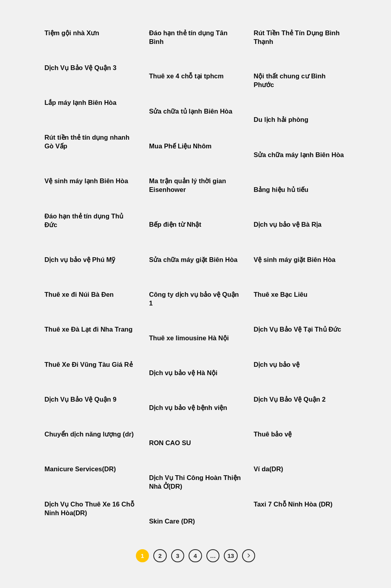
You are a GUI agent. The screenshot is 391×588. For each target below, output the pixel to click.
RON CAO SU (170, 443)
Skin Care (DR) (172, 521)
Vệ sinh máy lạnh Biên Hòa (86, 181)
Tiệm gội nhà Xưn (72, 33)
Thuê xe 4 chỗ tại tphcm (186, 76)
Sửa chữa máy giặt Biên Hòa (194, 260)
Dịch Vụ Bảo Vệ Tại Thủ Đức (297, 329)
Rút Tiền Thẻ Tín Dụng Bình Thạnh (297, 37)
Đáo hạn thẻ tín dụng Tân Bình (188, 37)
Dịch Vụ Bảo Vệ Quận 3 (80, 68)
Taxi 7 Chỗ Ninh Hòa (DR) (293, 504)
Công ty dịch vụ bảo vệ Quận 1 (194, 299)
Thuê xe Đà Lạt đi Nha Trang (88, 329)
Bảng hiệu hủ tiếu (281, 190)
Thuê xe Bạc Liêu (280, 295)
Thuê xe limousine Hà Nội (189, 338)
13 (231, 556)
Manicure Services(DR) (80, 469)
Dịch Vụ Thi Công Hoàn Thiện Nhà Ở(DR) (195, 482)
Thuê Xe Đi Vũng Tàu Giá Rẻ (88, 365)
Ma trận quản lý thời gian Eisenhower (187, 185)
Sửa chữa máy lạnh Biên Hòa (299, 155)
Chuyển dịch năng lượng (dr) (89, 434)
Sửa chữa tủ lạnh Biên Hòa (191, 111)
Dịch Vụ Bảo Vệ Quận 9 (80, 399)
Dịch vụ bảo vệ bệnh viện (188, 408)
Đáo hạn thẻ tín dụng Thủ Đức (84, 221)
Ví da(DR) (268, 469)
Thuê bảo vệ (273, 434)
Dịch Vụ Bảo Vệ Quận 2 (290, 399)
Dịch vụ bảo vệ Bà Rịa (287, 225)
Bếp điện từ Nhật (175, 225)
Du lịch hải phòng (281, 120)
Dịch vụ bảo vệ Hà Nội (183, 373)
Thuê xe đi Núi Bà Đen (79, 295)
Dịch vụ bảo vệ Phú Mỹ (80, 260)
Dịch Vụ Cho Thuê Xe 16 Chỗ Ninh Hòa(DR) (89, 509)
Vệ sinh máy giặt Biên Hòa (295, 260)
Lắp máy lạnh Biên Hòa (80, 103)
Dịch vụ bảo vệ (277, 365)
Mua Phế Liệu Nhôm (180, 146)
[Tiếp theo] (249, 556)
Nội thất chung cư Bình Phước (290, 81)
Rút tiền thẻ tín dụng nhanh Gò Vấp (87, 142)
